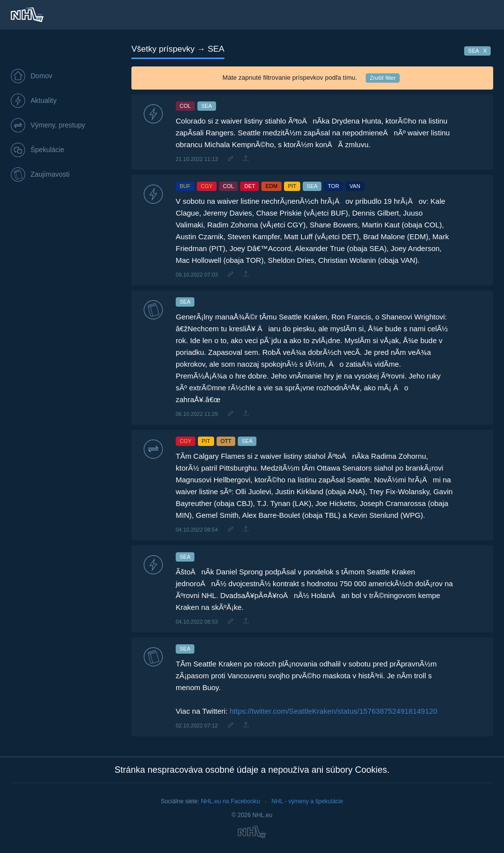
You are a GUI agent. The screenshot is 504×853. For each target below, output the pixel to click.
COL (185, 106)
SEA (207, 106)
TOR (333, 186)
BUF (185, 186)
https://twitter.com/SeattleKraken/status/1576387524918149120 (334, 711)
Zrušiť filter (382, 78)
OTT (226, 441)
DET (250, 186)
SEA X (477, 51)
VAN (355, 186)
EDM (271, 186)
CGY (207, 186)
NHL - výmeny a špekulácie (308, 801)
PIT (292, 186)
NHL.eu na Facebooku (230, 801)
